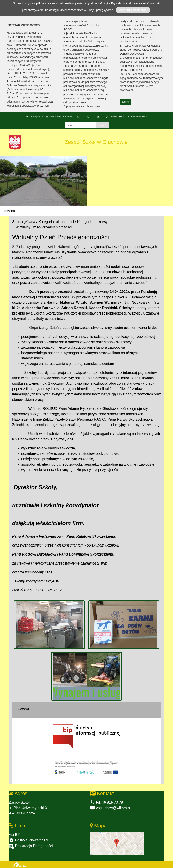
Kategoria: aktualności (56, 222)
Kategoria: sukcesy (92, 222)
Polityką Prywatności (113, 3)
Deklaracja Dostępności (31, 846)
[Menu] (86, 211)
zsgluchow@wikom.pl (110, 808)
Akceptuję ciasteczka (133, 10)
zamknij (126, 102)
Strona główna (35, 117)
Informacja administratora (133, 117)
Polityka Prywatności (28, 840)
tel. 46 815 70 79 (106, 802)
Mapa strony (53, 117)
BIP (15, 835)
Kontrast (111, 117)
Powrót (23, 709)
